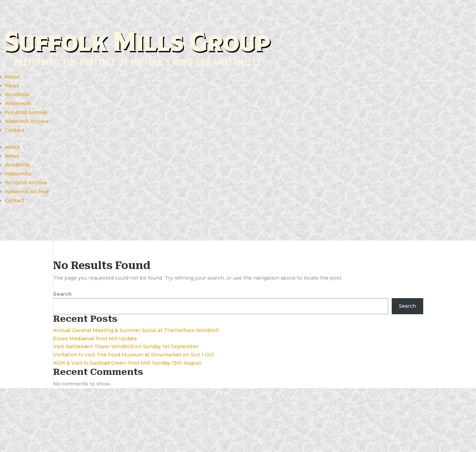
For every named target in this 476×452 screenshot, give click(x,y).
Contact (15, 130)
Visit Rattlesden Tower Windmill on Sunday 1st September (126, 346)
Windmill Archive (26, 112)
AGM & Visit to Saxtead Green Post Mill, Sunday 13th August (127, 363)
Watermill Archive (27, 121)
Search (62, 294)
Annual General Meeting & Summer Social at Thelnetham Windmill (136, 330)
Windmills (17, 95)
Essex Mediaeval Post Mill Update (95, 339)
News (12, 86)
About (12, 77)
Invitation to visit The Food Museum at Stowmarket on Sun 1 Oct (133, 355)
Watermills (18, 103)
